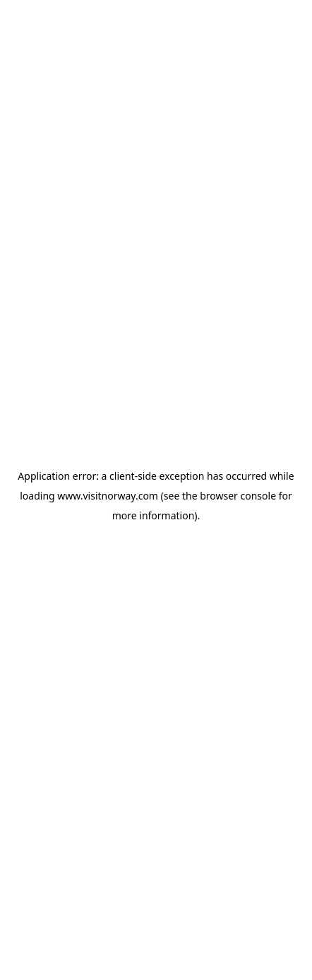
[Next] (268, 341)
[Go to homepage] (56, 26)
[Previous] (44, 341)
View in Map (100, 763)
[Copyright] (271, 423)
